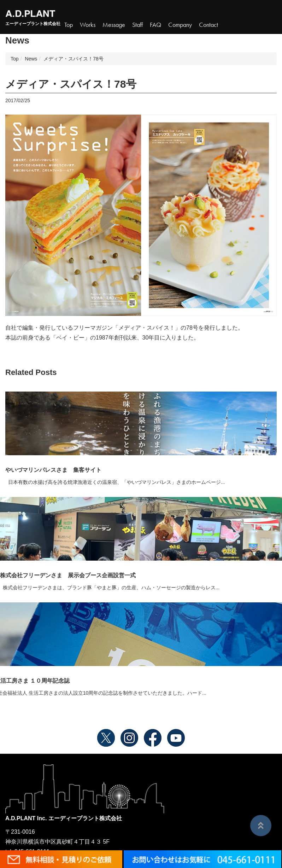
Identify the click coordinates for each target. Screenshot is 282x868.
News (31, 59)
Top (69, 25)
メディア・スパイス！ (147, 328)
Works (88, 25)
